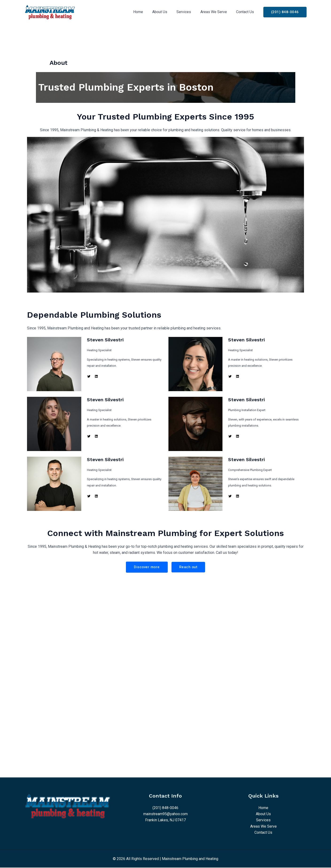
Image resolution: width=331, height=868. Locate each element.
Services (188, 12)
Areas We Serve (216, 12)
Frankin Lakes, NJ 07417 (165, 820)
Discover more (147, 567)
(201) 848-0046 (165, 808)
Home (146, 12)
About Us (166, 12)
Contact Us (246, 12)
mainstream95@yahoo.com (165, 814)
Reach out (189, 567)
